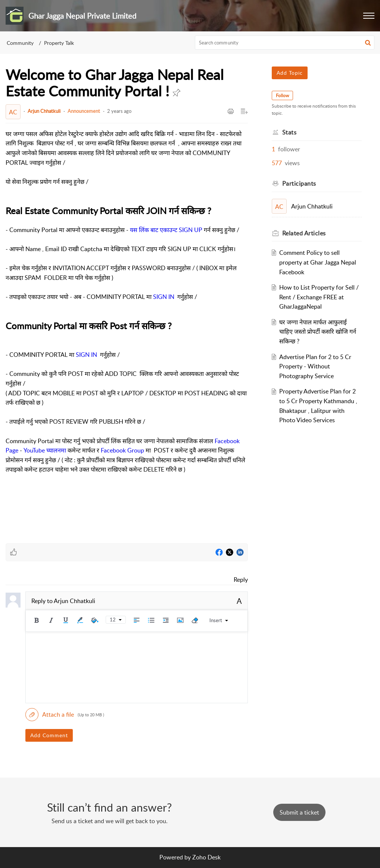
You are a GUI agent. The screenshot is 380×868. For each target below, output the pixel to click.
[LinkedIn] (240, 553)
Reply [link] (241, 580)
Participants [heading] (299, 183)
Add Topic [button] (290, 73)
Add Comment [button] (49, 735)
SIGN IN (164, 297)
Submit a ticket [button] (299, 812)
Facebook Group (122, 450)
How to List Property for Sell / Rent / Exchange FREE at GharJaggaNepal (319, 297)
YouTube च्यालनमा (45, 450)
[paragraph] (127, 331)
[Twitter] (230, 553)
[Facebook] (219, 553)
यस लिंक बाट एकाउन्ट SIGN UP (166, 230)
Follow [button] (282, 95)
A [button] (239, 601)
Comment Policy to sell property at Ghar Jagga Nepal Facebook (318, 262)
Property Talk (59, 43)
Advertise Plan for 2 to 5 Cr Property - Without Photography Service (315, 366)
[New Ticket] (299, 812)
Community (20, 43)
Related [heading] (304, 233)
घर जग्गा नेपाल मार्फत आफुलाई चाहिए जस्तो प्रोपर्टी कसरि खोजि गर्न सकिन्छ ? (318, 332)
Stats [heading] (289, 132)
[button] (369, 16)
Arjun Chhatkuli (44, 111)
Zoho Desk (206, 857)
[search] (285, 43)
